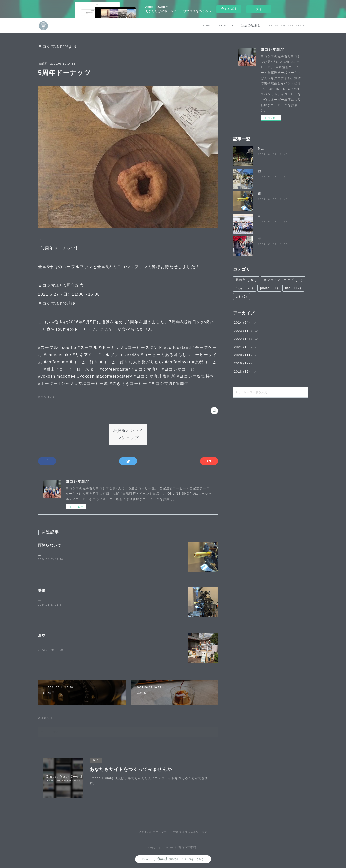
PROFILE (226, 25)
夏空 (42, 636)
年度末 (263, 239)
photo (269, 288)
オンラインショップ (283, 280)
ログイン (259, 9)
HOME (207, 25)
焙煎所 (44, 63)
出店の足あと (251, 25)
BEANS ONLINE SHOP (286, 25)
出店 (245, 288)
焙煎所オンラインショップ (128, 434)
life (293, 288)
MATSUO (265, 149)
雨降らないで (50, 545)
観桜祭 (263, 171)
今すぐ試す (229, 9)
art (241, 297)
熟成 (42, 590)
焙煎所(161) (46, 397)
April (262, 216)
